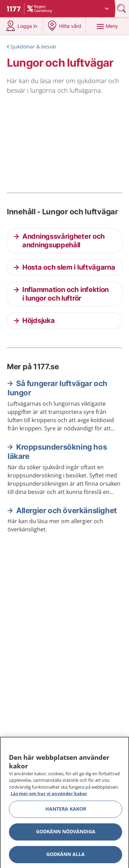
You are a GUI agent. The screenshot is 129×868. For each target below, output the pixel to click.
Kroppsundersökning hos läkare (57, 452)
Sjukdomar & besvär (33, 47)
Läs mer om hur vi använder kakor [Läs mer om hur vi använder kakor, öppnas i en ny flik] (49, 796)
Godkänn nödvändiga (66, 834)
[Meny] (107, 26)
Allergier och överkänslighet (67, 510)
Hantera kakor (66, 811)
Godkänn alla (66, 856)
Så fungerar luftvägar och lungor (57, 388)
